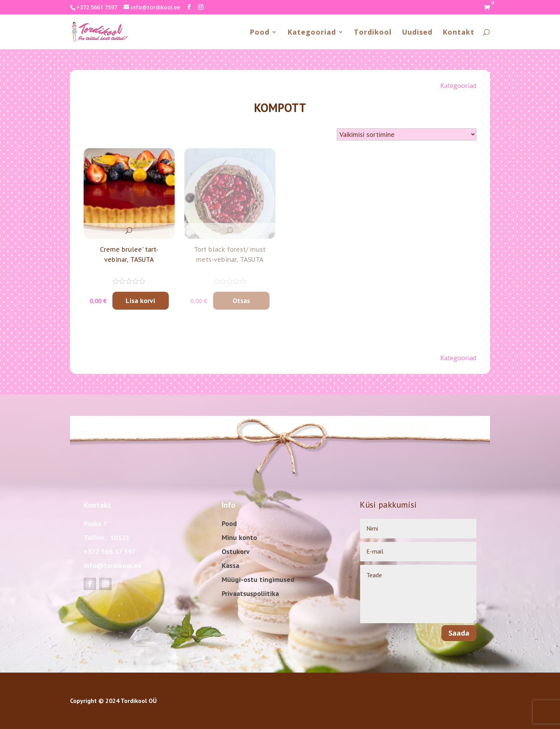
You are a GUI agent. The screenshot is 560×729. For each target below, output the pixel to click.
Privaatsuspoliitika (250, 593)
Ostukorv (236, 551)
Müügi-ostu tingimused (258, 579)
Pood (260, 33)
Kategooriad (312, 33)
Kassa (230, 565)
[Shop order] (407, 134)
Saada (459, 633)
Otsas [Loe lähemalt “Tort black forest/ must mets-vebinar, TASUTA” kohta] (241, 301)
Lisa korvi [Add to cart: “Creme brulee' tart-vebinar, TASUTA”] (140, 301)
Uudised (417, 33)
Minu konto (239, 537)
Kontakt (458, 33)
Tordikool (373, 33)
